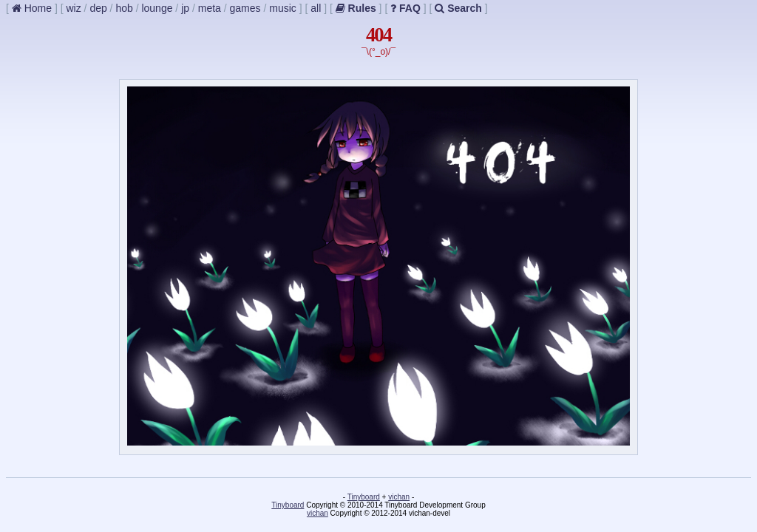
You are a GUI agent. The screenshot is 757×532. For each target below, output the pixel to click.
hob (124, 8)
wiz (73, 8)
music (283, 8)
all (316, 8)
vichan (399, 497)
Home (32, 8)
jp (185, 8)
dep (98, 8)
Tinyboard (364, 497)
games (245, 8)
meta (210, 8)
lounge (157, 8)
